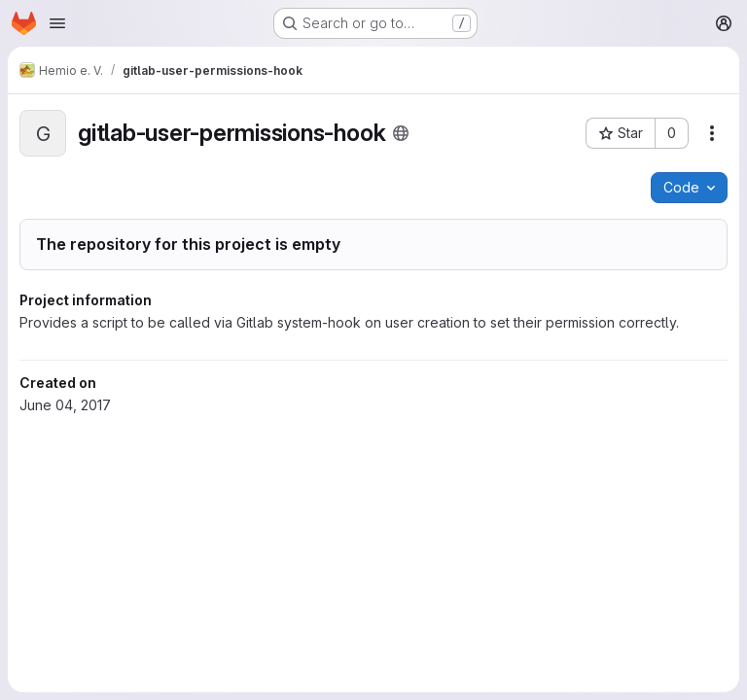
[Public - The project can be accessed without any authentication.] (401, 133)
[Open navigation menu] (57, 23)
